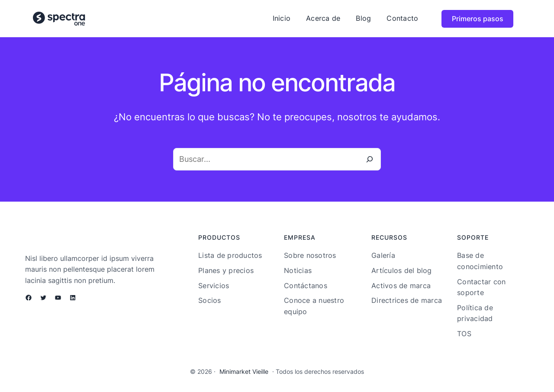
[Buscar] (370, 159)
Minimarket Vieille (244, 371)
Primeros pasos (478, 19)
